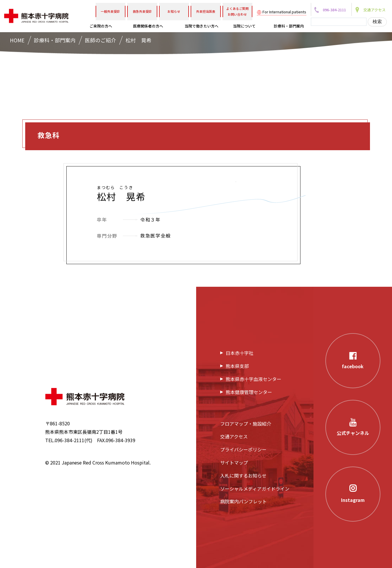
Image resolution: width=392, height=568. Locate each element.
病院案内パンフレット (244, 501)
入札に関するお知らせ (243, 476)
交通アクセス (234, 436)
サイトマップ (234, 462)
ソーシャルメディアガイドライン (255, 489)
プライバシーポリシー (243, 449)
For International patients (284, 12)
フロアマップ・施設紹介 (246, 424)
